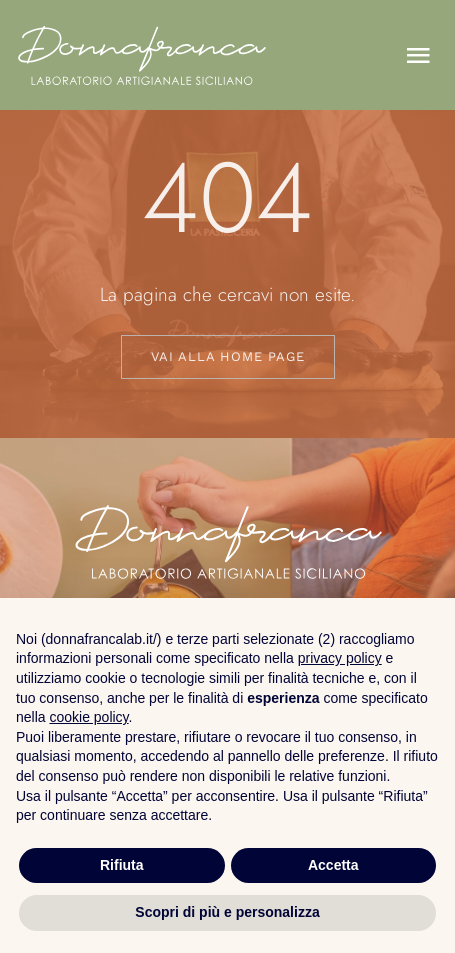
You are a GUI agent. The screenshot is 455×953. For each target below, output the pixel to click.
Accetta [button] (333, 865)
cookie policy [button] (88, 717)
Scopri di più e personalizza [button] (227, 912)
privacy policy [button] (340, 658)
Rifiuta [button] (122, 865)
